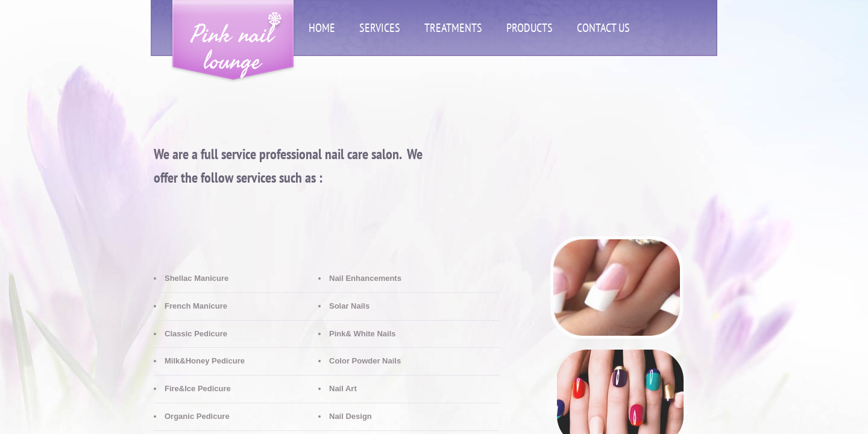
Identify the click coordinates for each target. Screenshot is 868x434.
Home (322, 28)
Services (380, 28)
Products (530, 28)
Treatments (453, 28)
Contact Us (603, 28)
